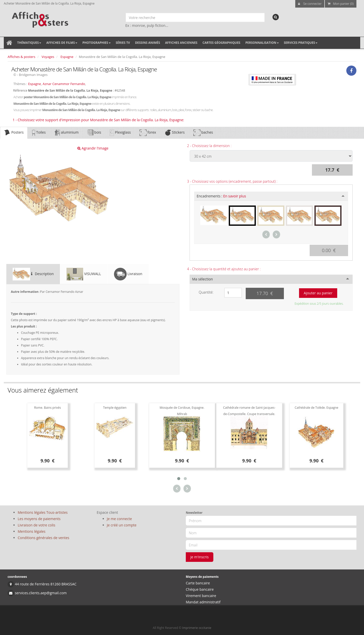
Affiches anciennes (181, 43)
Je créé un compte (122, 525)
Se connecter (310, 4)
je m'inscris (200, 557)
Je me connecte (119, 519)
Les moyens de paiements (39, 519)
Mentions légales (32, 531)
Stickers (175, 133)
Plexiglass (120, 133)
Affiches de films (62, 43)
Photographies (97, 43)
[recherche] (276, 17)
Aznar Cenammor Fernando (64, 84)
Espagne (67, 57)
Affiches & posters (21, 57)
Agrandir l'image (93, 148)
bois (94, 133)
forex (148, 133)
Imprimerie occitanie (197, 628)
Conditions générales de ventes (43, 538)
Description (33, 274)
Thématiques (29, 43)
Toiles (39, 133)
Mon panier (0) (341, 4)
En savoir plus (235, 196)
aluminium (66, 133)
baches (203, 133)
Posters (14, 133)
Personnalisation (262, 43)
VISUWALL (84, 274)
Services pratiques (301, 43)
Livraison (128, 274)
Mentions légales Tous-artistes (43, 512)
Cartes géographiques (221, 43)
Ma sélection (202, 279)
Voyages (48, 57)
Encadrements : (221, 196)
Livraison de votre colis (37, 525)
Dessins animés (147, 43)
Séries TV (123, 43)
